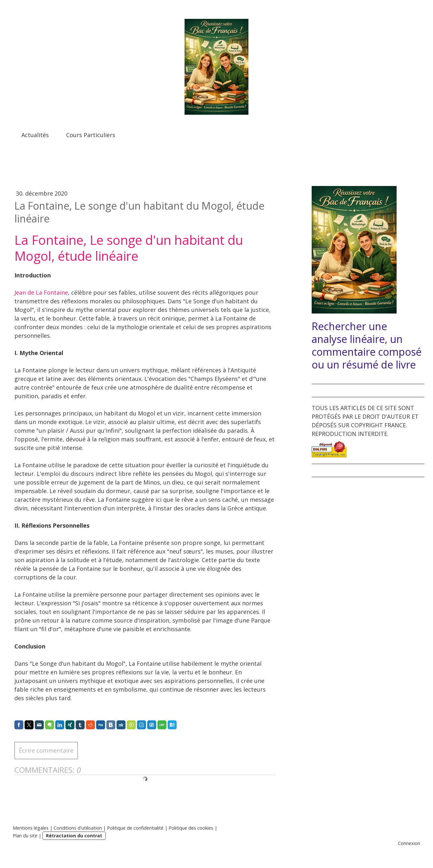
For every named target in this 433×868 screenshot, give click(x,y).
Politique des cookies (191, 828)
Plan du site (25, 836)
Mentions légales (31, 828)
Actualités (35, 135)
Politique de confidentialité (135, 828)
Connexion (409, 843)
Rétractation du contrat (74, 836)
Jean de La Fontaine (41, 292)
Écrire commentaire (46, 750)
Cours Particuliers (91, 135)
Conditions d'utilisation (78, 828)
